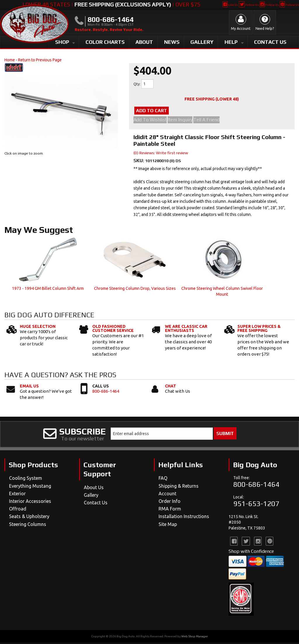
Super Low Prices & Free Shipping (259, 330)
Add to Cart (163, 111)
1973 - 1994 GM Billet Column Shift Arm (48, 290)
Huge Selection (38, 328)
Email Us (29, 387)
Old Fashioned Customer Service (113, 330)
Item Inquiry (184, 121)
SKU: (139, 162)
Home (10, 60)
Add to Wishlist (150, 121)
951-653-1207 (256, 505)
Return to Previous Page (40, 60)
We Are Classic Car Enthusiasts (186, 330)
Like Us (230, 5)
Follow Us (249, 5)
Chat (171, 387)
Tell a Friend (214, 121)
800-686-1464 (106, 393)
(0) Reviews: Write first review (161, 154)
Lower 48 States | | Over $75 (111, 4)
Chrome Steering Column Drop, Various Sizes (135, 290)
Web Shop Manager (194, 638)
